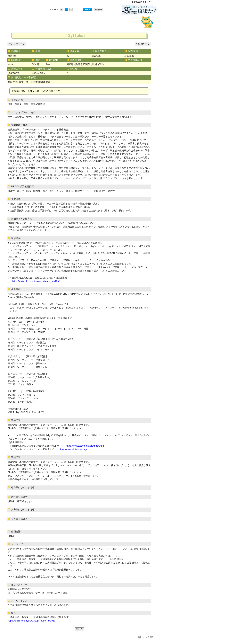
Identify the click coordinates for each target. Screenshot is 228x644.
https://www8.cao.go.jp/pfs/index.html (85, 446)
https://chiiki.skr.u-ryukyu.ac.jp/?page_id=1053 (36, 281)
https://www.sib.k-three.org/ (73, 449)
